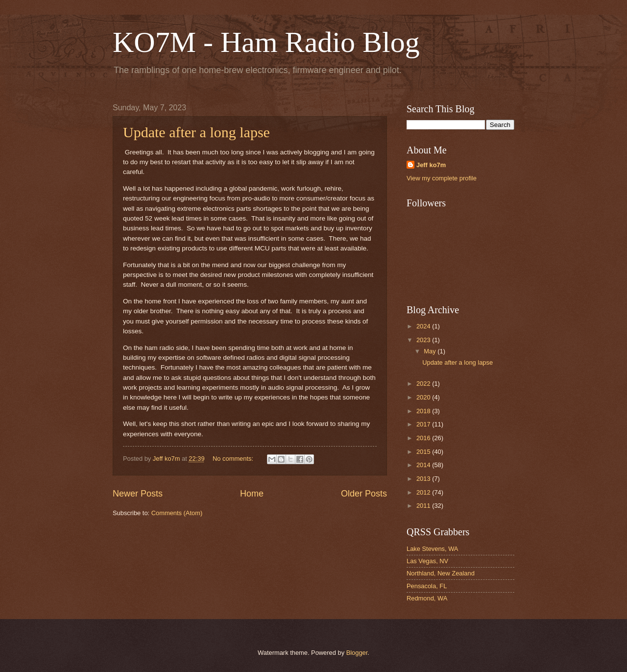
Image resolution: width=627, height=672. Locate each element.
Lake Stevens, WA (432, 549)
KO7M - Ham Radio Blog (266, 42)
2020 (424, 397)
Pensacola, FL (427, 586)
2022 (424, 384)
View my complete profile (442, 178)
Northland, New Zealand (441, 573)
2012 (424, 492)
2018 (424, 411)
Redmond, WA (427, 598)
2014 (424, 465)
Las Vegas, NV (427, 561)
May (431, 351)
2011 (424, 506)
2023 (424, 340)
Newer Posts (138, 494)
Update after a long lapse (196, 132)
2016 (424, 438)
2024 (424, 326)
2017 (424, 424)
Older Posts (364, 494)
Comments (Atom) (177, 513)
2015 (424, 452)
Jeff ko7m (431, 165)
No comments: (234, 459)
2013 (424, 479)
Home (252, 494)
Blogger (357, 653)
